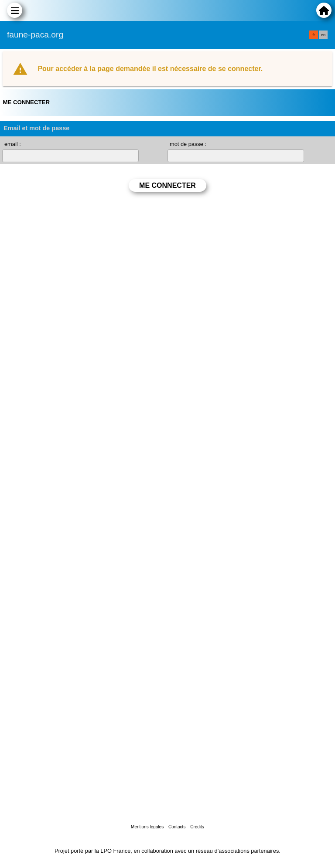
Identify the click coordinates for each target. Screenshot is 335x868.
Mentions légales (147, 827)
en (323, 35)
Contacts (177, 827)
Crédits (197, 827)
